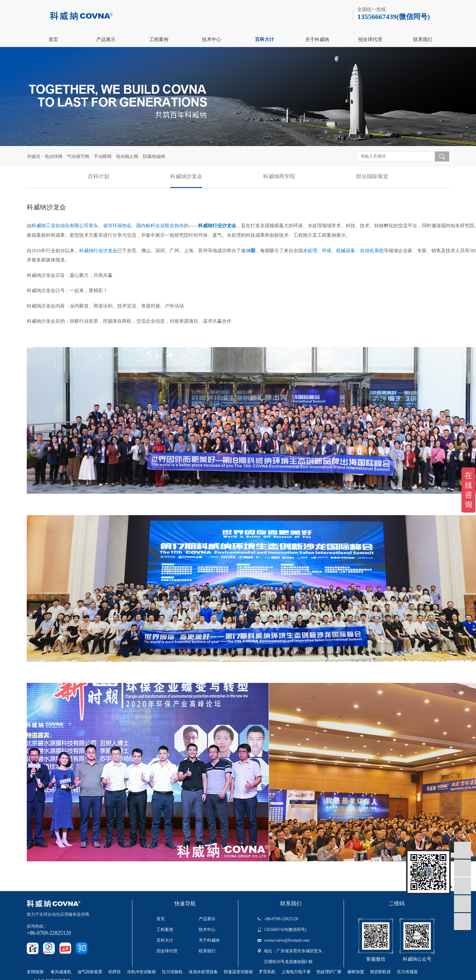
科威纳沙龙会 (186, 176)
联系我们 (423, 39)
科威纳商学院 (279, 176)
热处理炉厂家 (329, 972)
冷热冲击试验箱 (141, 972)
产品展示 (106, 39)
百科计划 (98, 176)
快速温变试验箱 (238, 972)
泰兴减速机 (61, 972)
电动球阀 (54, 156)
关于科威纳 (317, 39)
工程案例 (159, 39)
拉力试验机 (172, 972)
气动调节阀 (78, 156)
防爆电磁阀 (154, 156)
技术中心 (212, 39)
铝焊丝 (115, 972)
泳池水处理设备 (203, 972)
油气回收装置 (90, 972)
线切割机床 (381, 972)
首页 (53, 39)
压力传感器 (407, 972)
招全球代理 (370, 39)
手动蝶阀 (103, 156)
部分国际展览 (372, 176)
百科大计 (264, 39)
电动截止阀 (127, 156)
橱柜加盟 (356, 972)
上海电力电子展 (296, 972)
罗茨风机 (267, 972)
